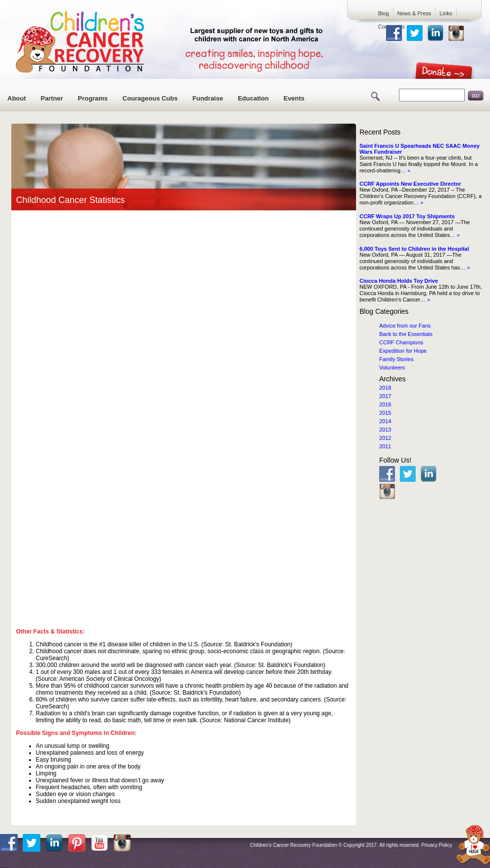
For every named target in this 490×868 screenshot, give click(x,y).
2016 (385, 404)
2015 (385, 413)
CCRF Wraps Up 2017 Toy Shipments (407, 216)
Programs (93, 98)
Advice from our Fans (405, 326)
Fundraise (208, 98)
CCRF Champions (401, 342)
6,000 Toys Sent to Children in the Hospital (414, 249)
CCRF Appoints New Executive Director (410, 184)
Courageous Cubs (150, 98)
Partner (52, 98)
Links (446, 13)
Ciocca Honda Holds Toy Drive (399, 281)
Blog (384, 13)
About (17, 98)
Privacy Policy (437, 845)
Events (294, 98)
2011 (385, 446)
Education (253, 98)
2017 (385, 396)
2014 (385, 421)
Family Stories (396, 359)
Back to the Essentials (406, 334)
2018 (385, 388)
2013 (385, 430)
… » (405, 170)
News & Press (414, 13)
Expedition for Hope (403, 351)
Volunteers (392, 367)
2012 (385, 438)
